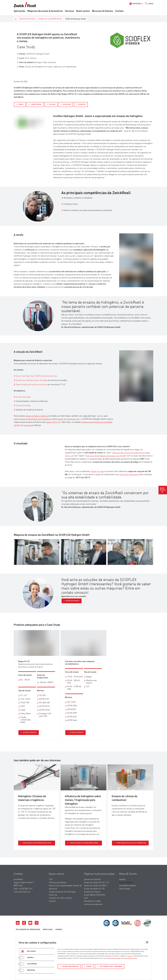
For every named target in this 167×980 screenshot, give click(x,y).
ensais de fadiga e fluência (37, 416)
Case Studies (125, 889)
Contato (119, 11)
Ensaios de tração (23, 380)
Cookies (59, 930)
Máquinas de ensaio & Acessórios (45, 11)
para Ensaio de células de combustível (131, 843)
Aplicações (19, 11)
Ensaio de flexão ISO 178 (94, 889)
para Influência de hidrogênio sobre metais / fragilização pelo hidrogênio (86, 843)
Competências (36, 104)
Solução (52, 104)
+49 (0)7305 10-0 (26, 889)
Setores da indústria (92, 879)
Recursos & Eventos (102, 11)
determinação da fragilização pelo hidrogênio (33, 419)
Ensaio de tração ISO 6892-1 (96, 886)
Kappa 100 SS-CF (53, 422)
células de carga (97, 471)
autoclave (28, 425)
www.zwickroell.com (22, 892)
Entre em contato (73, 601)
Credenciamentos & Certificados (62, 892)
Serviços (69, 11)
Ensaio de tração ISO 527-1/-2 (97, 883)
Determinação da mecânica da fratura (32, 385)
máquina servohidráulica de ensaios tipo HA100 (105, 456)
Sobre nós (53, 895)
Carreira (52, 901)
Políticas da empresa (58, 883)
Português (137, 4)
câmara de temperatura (129, 475)
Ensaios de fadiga (40, 380)
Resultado (67, 104)
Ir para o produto (30, 733)
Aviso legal (48, 930)
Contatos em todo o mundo (60, 898)
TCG (51, 879)
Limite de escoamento (93, 904)
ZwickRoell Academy (128, 886)
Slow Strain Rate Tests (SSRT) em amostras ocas (36, 376)
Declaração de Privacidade (28, 930)
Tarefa (21, 104)
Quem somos (83, 11)
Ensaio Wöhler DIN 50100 (94, 895)
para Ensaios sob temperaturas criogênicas (39, 843)
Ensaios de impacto (92, 892)
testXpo (122, 879)
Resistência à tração (92, 901)
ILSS (86, 898)
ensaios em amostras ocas (68, 419)
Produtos (82, 104)
